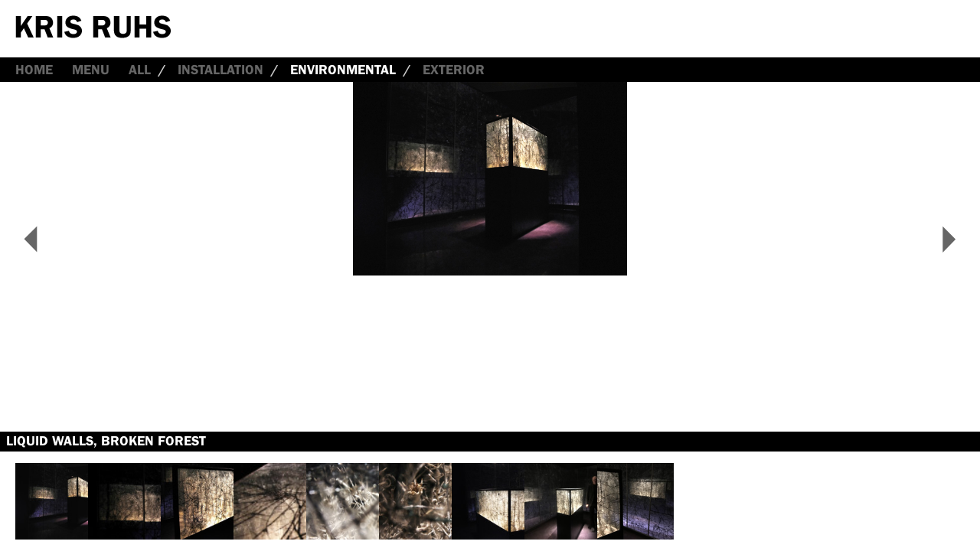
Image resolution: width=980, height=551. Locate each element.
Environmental (343, 70)
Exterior (454, 70)
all (140, 70)
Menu (91, 70)
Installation (220, 70)
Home (34, 70)
